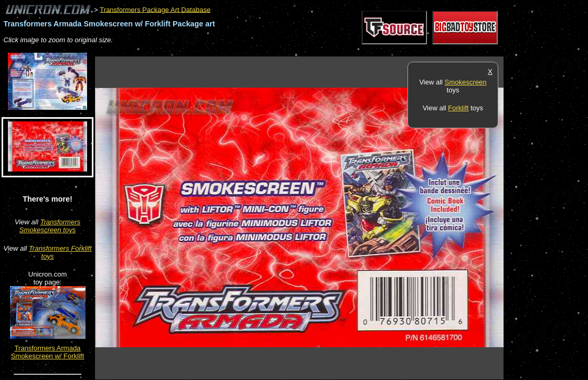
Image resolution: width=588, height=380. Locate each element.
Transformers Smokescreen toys (50, 226)
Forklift (458, 108)
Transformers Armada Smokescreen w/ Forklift (48, 352)
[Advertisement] (287, 51)
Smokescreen (465, 82)
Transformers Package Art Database (155, 9)
